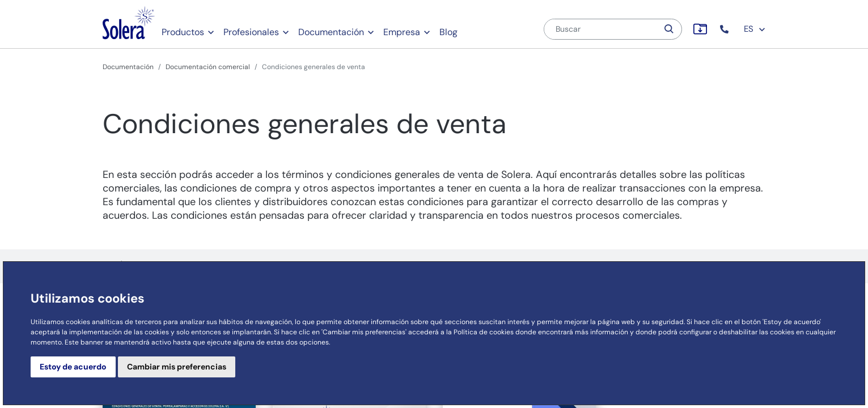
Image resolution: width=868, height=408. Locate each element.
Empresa (402, 32)
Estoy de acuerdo (73, 367)
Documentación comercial (208, 67)
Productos (183, 32)
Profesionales (251, 32)
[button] (725, 29)
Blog (448, 32)
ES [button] (755, 29)
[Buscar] (601, 29)
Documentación (331, 32)
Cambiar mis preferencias (177, 367)
